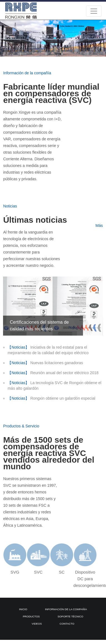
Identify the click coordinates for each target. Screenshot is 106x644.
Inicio (23, 609)
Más (99, 225)
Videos (37, 624)
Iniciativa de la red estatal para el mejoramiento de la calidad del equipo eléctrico (48, 350)
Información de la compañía (66, 609)
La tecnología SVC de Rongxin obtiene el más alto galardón (54, 385)
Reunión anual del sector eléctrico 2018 (53, 373)
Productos (31, 616)
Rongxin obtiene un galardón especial (51, 398)
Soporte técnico (70, 616)
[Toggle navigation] (94, 11)
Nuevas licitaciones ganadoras (45, 363)
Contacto (67, 624)
